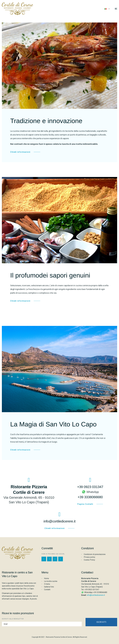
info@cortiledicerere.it (96, 595)
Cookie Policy (89, 560)
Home (46, 578)
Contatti (47, 590)
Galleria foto (49, 587)
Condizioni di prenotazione (95, 554)
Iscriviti (101, 622)
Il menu (47, 584)
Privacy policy (89, 557)
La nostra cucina (51, 581)
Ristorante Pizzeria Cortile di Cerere (59, 637)
